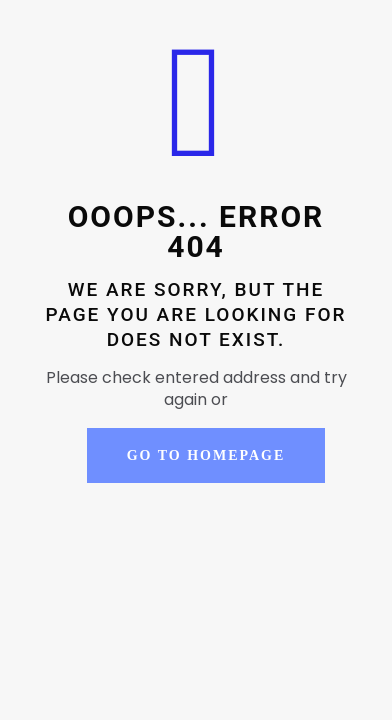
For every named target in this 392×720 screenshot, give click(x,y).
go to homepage (206, 455)
